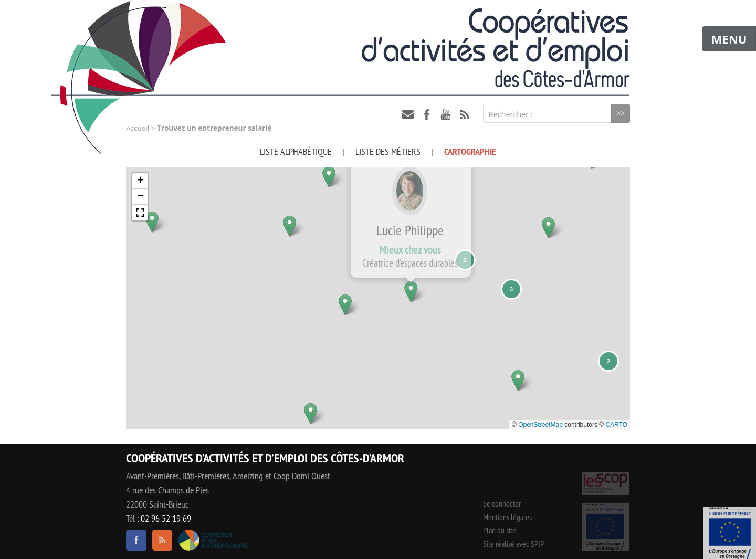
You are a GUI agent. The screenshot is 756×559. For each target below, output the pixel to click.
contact (408, 114)
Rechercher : (511, 114)
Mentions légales (507, 517)
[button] (139, 168)
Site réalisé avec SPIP (513, 544)
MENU (729, 39)
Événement (730, 533)
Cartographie (470, 151)
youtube (446, 114)
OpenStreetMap (540, 425)
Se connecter (502, 503)
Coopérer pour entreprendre (213, 540)
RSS (465, 114)
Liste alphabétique (296, 151)
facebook (427, 114)
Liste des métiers (388, 151)
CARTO (616, 425)
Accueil (138, 128)
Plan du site (500, 530)
